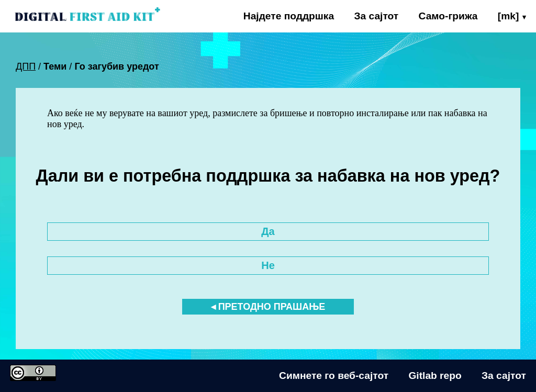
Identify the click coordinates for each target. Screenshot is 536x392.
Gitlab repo (435, 376)
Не (268, 265)
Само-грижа (448, 16)
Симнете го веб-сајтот (334, 376)
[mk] (509, 16)
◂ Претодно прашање (268, 307)
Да (268, 231)
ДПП (26, 66)
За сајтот (376, 16)
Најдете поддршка (289, 16)
